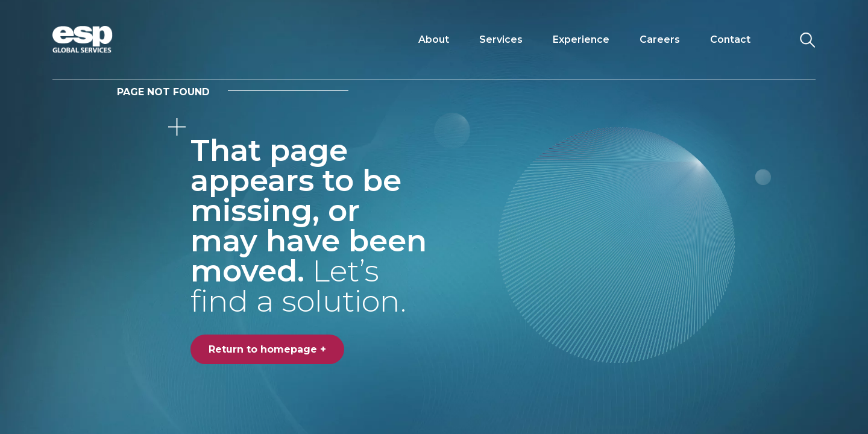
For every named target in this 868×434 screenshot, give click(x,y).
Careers (660, 39)
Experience (581, 39)
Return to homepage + (267, 349)
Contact (730, 39)
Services (501, 39)
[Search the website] (807, 39)
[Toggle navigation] (776, 40)
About (434, 39)
